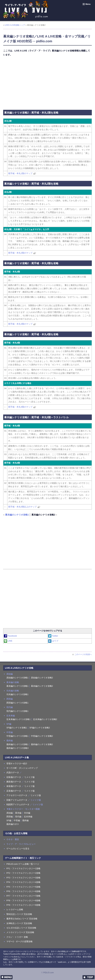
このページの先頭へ (82, 654)
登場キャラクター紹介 (17, 763)
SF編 (9, 820)
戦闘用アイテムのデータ (18, 805)
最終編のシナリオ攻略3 (17, 748)
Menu (86, 4)
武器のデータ (13, 773)
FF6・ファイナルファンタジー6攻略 (23, 891)
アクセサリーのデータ (17, 795)
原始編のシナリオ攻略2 (42, 678)
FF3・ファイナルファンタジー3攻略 (23, 878)
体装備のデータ (14, 786)
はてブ (53, 641)
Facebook (11, 636)
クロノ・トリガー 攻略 (17, 937)
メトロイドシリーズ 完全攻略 (20, 932)
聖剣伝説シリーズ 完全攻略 (19, 914)
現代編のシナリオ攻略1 (17, 711)
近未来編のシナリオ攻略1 (18, 719)
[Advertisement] (47, 82)
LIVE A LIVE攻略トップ (15, 25)
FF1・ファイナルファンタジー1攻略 (23, 868)
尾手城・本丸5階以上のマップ (22, 507)
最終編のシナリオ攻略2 (42, 744)
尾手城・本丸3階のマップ (20, 324)
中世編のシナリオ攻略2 (42, 736)
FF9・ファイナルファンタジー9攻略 (23, 905)
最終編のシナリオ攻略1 (17, 744)
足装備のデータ (14, 791)
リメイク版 (29, 777)
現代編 (18, 817)
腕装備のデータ (14, 782)
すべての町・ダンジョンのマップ (22, 768)
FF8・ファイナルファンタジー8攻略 (23, 900)
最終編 (25, 820)
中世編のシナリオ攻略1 (17, 736)
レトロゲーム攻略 (15, 909)
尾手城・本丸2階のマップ (20, 253)
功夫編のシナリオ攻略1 (17, 694)
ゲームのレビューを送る (18, 849)
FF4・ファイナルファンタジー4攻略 (23, 882)
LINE (8, 641)
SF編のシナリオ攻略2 (40, 728)
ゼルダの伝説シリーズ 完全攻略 (21, 928)
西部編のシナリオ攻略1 (17, 703)
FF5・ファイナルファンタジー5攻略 (23, 887)
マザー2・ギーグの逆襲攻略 (19, 941)
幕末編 (18, 813)
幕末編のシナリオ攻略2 (42, 686)
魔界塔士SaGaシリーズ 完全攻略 (22, 919)
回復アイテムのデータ (17, 800)
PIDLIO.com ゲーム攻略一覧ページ (23, 864)
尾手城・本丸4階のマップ (20, 407)
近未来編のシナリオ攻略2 (45, 719)
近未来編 (28, 817)
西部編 (10, 817)
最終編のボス (13, 824)
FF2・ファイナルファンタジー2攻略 (23, 873)
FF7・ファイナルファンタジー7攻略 (23, 896)
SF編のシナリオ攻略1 (17, 728)
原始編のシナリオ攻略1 (17, 678)
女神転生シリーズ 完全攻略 (19, 923)
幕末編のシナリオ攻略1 (17, 515)
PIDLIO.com (48, 973)
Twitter (53, 636)
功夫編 (27, 813)
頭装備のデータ (14, 777)
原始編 (10, 813)
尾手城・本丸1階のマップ (20, 173)
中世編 (17, 820)
